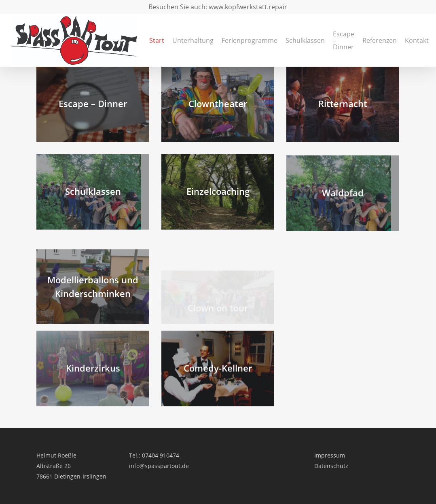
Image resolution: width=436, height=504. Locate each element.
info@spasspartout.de (159, 466)
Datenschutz (331, 466)
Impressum (330, 455)
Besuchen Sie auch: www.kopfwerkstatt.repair (218, 7)
